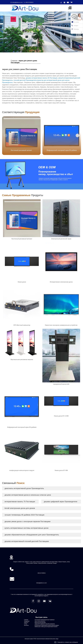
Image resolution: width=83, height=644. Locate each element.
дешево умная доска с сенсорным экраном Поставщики (28, 521)
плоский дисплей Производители (25, 80)
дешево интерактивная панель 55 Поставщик (42, 78)
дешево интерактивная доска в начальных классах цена (28, 495)
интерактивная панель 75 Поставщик (20, 502)
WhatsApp (75, 29)
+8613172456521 (29, 2)
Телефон (75, 25)
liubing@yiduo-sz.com (17, 2)
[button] (77, 135)
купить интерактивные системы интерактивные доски (27, 528)
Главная (14, 61)
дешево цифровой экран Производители (61, 502)
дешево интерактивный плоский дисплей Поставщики (27, 541)
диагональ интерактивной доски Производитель (24, 488)
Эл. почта (75, 22)
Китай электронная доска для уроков (20, 508)
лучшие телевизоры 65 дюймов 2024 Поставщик (24, 515)
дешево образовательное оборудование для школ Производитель (32, 535)
